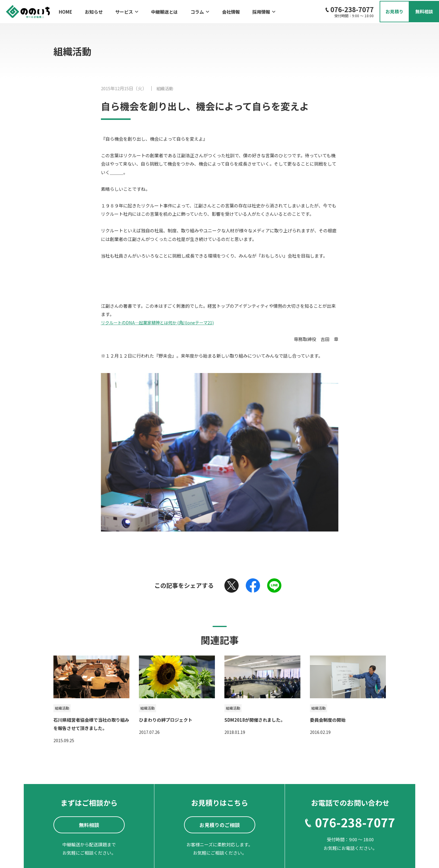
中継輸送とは (153, 11)
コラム (185, 11)
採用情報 (242, 11)
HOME (65, 11)
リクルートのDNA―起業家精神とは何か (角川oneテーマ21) (161, 320)
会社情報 (212, 11)
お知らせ (90, 11)
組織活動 (165, 87)
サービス (119, 11)
